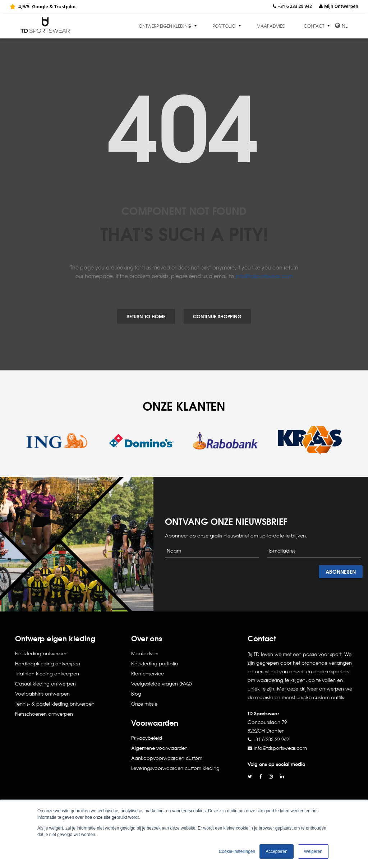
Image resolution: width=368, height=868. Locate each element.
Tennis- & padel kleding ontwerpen (55, 704)
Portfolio (224, 26)
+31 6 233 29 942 (295, 6)
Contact (314, 26)
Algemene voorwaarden (159, 748)
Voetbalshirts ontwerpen (42, 694)
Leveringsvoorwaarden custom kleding (175, 768)
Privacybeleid (147, 738)
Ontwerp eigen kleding (165, 26)
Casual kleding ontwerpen (45, 684)
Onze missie (144, 704)
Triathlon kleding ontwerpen (47, 673)
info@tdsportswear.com (264, 276)
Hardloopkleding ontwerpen (48, 663)
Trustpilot (65, 6)
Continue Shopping (217, 316)
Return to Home (146, 316)
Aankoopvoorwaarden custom (167, 758)
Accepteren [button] (277, 851)
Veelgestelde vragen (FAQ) (162, 684)
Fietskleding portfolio (155, 663)
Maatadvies (145, 653)
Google (40, 6)
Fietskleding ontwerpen (41, 653)
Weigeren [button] (313, 851)
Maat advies (270, 26)
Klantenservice (148, 673)
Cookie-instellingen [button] (237, 851)
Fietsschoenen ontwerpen (44, 714)
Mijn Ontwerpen (341, 6)
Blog (136, 694)
